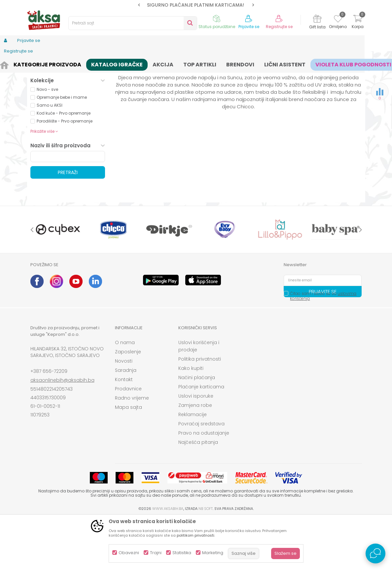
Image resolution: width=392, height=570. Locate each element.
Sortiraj (196, 74)
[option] (196, 5)
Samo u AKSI (50, 156)
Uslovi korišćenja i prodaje (199, 397)
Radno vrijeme (132, 449)
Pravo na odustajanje (204, 484)
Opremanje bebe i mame (62, 148)
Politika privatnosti (200, 410)
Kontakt (124, 431)
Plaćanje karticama (201, 438)
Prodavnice (128, 440)
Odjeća (84, 64)
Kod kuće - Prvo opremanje (64, 164)
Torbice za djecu (54, 90)
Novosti (124, 412)
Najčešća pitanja (198, 493)
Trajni (156, 553)
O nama (125, 394)
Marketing (213, 553)
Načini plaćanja (197, 429)
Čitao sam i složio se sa (323, 347)
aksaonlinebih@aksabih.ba (62, 431)
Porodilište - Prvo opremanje (65, 172)
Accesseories (148, 64)
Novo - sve (47, 141)
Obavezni (129, 553)
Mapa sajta (128, 458)
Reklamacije (193, 466)
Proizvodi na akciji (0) (65, 117)
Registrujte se (279, 27)
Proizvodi (62, 64)
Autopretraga (165, 74)
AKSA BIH (39, 64)
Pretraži (68, 224)
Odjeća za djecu (113, 64)
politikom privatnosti (196, 535)
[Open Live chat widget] (375, 553)
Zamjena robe (195, 456)
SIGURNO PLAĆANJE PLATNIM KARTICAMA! (196, 5)
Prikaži (291, 74)
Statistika (182, 553)
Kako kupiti (191, 419)
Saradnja (126, 421)
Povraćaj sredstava (201, 475)
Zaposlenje (128, 403)
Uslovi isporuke (196, 447)
